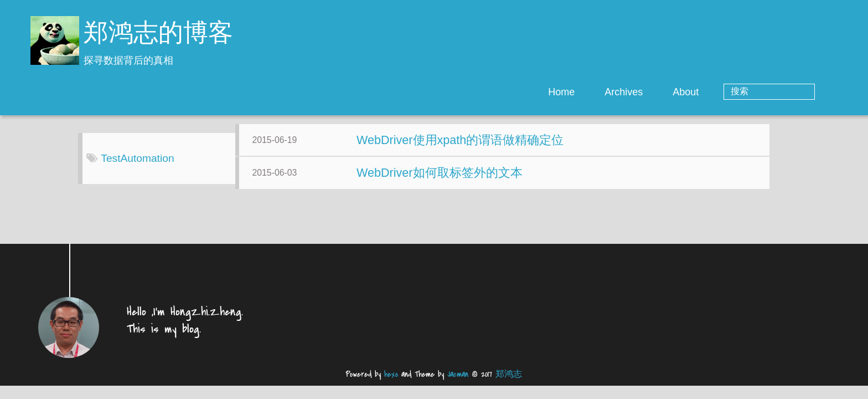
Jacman (458, 383)
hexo (391, 383)
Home (606, 92)
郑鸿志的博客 (158, 35)
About (730, 92)
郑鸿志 (509, 383)
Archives (668, 92)
